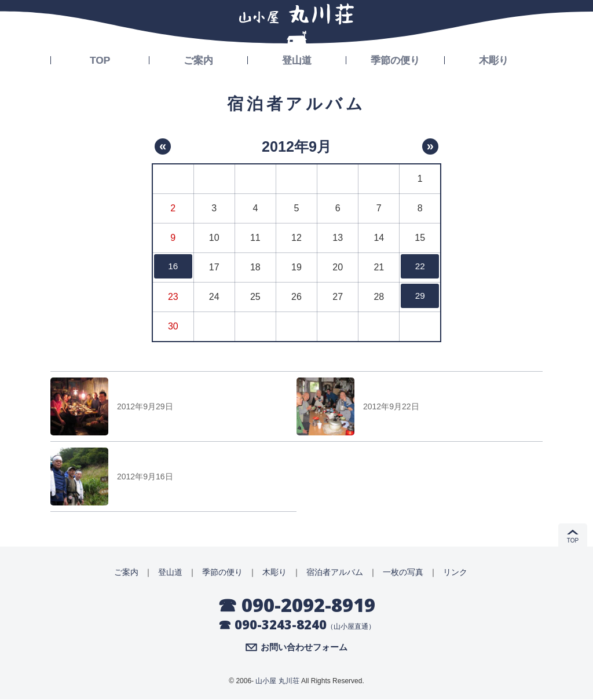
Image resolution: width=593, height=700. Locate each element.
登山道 (297, 59)
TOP (100, 59)
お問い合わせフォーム (304, 648)
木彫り (494, 59)
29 (420, 297)
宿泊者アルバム (335, 572)
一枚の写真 (403, 572)
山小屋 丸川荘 (277, 681)
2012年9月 (296, 146)
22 (420, 267)
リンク (455, 572)
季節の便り (396, 59)
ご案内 (199, 59)
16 (173, 267)
